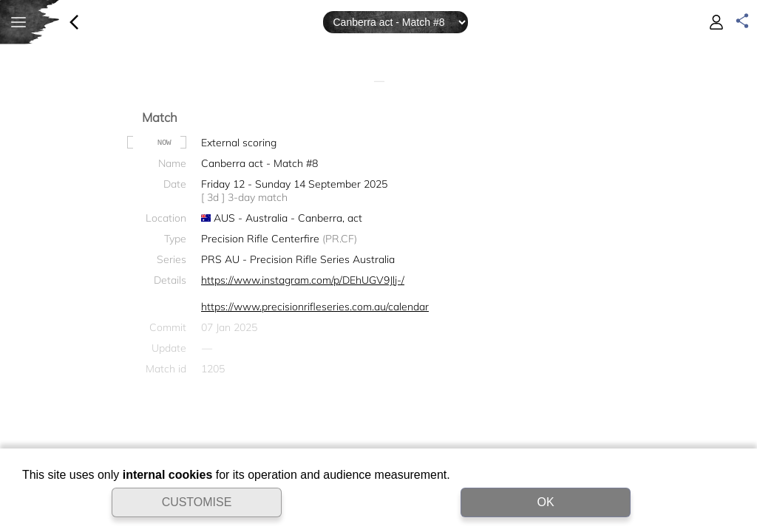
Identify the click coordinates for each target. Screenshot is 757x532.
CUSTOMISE (197, 502)
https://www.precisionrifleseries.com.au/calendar (315, 307)
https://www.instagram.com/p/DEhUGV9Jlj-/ (303, 280)
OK (545, 502)
